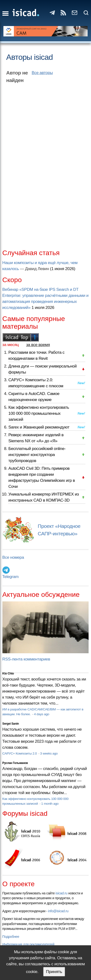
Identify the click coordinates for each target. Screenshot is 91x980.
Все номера (13, 557)
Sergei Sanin (11, 724)
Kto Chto (8, 674)
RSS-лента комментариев (26, 659)
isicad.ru (62, 893)
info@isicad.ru (58, 911)
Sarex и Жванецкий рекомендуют (39, 427)
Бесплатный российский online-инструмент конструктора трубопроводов (37, 455)
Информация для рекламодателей (28, 944)
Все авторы (42, 73)
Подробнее (11, 937)
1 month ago (50, 804)
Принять (54, 972)
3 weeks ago (49, 753)
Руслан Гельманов (15, 763)
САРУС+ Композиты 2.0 (20, 753)
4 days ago (42, 714)
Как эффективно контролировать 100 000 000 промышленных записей (39, 413)
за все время (38, 345)
